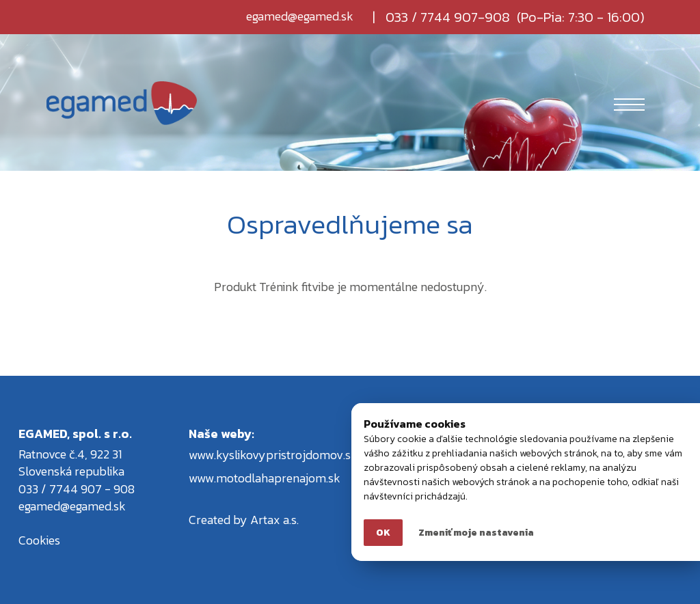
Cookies (39, 540)
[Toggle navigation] (630, 103)
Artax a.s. (274, 520)
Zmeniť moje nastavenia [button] (476, 533)
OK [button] (383, 533)
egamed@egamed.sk (300, 17)
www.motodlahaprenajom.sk (265, 478)
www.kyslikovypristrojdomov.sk (273, 455)
